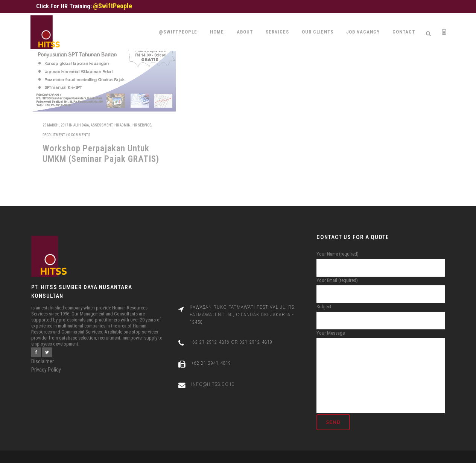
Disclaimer (43, 354)
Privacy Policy (46, 362)
